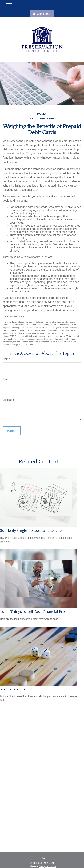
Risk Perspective (14, 689)
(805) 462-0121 (46, 863)
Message (8, 400)
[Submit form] (12, 431)
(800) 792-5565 (47, 866)
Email (6, 379)
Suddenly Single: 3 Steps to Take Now (31, 531)
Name (6, 359)
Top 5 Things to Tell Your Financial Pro (32, 612)
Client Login (42, 14)
